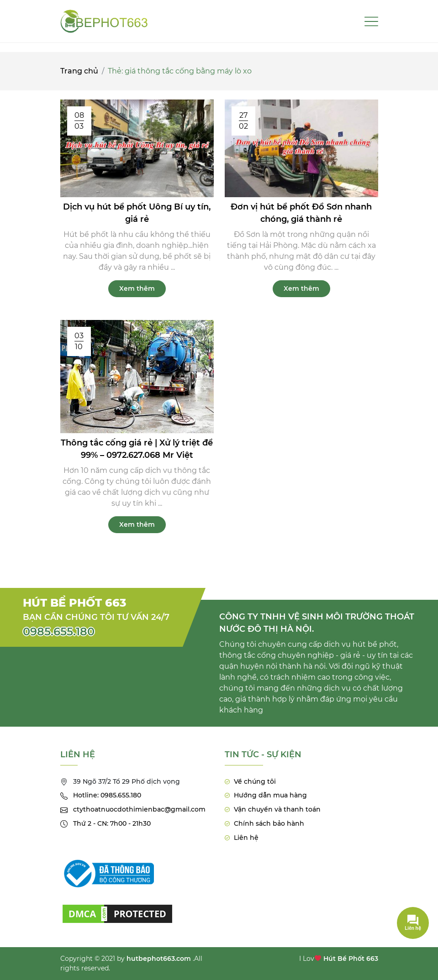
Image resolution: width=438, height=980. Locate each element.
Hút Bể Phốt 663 (351, 959)
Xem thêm (137, 288)
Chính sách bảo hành (269, 823)
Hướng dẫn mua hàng (270, 795)
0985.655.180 (59, 631)
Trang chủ (79, 71)
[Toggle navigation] (371, 21)
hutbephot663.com (159, 959)
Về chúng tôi (255, 781)
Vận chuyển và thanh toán (277, 809)
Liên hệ (246, 838)
